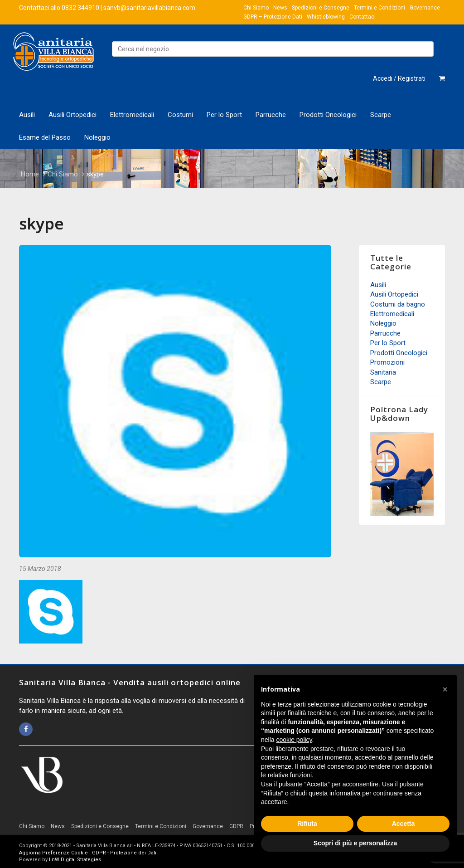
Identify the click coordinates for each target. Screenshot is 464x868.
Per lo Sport (224, 115)
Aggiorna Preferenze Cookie (53, 853)
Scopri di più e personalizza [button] (355, 843)
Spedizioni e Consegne (321, 8)
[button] (445, 689)
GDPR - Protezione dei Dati (124, 853)
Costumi (180, 115)
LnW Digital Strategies (75, 860)
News (280, 8)
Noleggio (97, 137)
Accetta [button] (404, 824)
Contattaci (362, 17)
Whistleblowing (326, 17)
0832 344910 (80, 8)
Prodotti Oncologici (328, 115)
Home (30, 174)
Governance (425, 8)
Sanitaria (383, 372)
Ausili (27, 115)
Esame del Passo (45, 137)
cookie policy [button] (294, 740)
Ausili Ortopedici (72, 115)
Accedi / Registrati (399, 78)
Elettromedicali (132, 115)
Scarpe (381, 115)
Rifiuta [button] (307, 824)
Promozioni (387, 362)
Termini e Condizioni (379, 8)
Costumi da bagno (398, 304)
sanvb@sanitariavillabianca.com (149, 8)
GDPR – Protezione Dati (273, 17)
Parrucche (271, 115)
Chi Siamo (256, 8)
